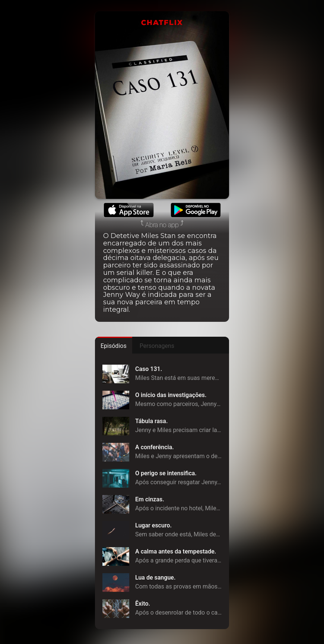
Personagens (157, 346)
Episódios (114, 346)
